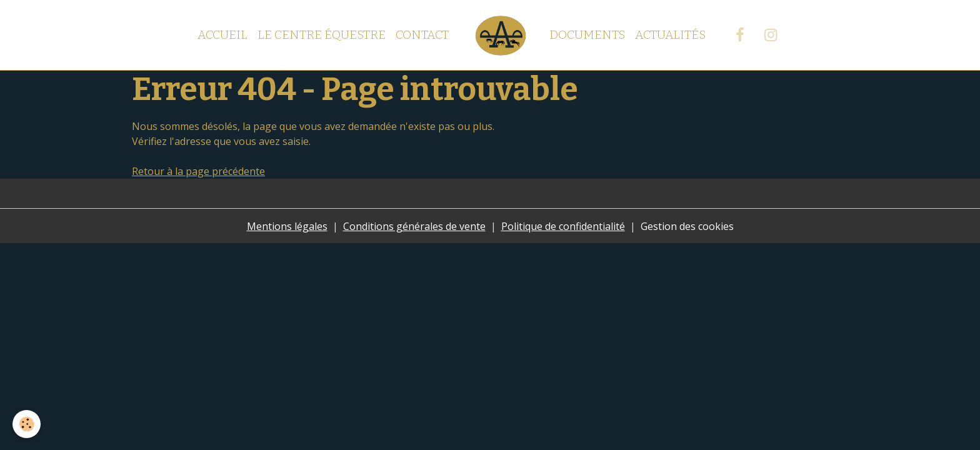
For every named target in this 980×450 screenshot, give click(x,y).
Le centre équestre (322, 35)
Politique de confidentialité (563, 226)
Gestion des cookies (687, 226)
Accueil (222, 35)
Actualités (670, 35)
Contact (422, 35)
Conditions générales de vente (414, 226)
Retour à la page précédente (198, 171)
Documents (587, 35)
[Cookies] (27, 424)
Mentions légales (287, 226)
